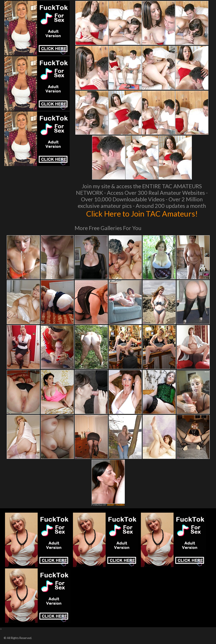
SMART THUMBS (116, 505)
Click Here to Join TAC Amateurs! (142, 214)
